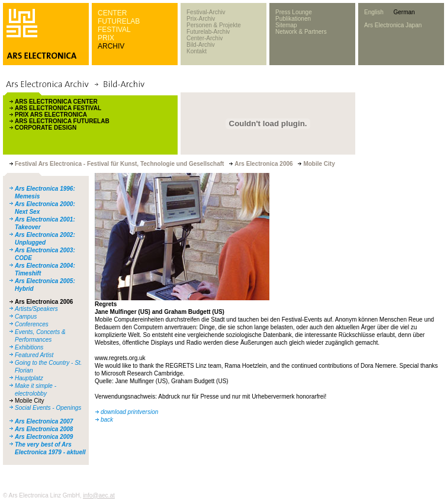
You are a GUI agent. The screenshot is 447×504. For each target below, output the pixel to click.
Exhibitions (29, 347)
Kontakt (197, 51)
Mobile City (29, 401)
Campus (26, 317)
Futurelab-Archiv (208, 32)
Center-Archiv (205, 38)
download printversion (129, 412)
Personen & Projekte (214, 25)
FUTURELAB (119, 21)
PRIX (106, 38)
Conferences (32, 324)
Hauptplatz (29, 378)
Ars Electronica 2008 (44, 429)
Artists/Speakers (36, 309)
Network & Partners (301, 32)
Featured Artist (34, 355)
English (374, 12)
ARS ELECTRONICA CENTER (56, 102)
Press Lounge (294, 12)
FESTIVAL (114, 30)
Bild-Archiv (201, 45)
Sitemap (286, 25)
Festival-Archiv (206, 12)
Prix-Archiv (201, 19)
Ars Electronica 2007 (44, 421)
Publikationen (293, 19)
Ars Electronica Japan (393, 25)
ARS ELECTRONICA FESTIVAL (58, 108)
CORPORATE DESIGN (46, 128)
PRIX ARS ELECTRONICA (51, 115)
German (404, 12)
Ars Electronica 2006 (44, 302)
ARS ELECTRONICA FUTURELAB (62, 121)
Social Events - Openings (48, 408)
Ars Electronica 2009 (44, 437)
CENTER (112, 13)
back (107, 420)
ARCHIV (111, 46)
